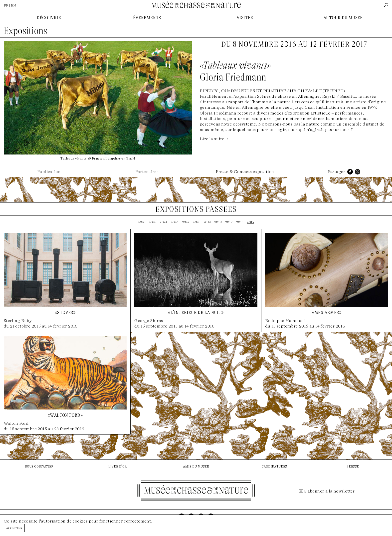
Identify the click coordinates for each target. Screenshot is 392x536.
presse (353, 466)
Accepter (14, 528)
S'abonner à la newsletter (330, 491)
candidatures (274, 466)
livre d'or (118, 466)
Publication (49, 172)
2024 (164, 222)
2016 (240, 222)
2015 (250, 222)
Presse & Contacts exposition (245, 172)
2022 (186, 222)
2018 (218, 222)
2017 (229, 222)
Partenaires (147, 172)
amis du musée (196, 466)
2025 (153, 222)
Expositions (25, 31)
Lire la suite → (214, 139)
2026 (142, 222)
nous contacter (39, 466)
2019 (207, 222)
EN (13, 5)
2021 (196, 222)
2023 (175, 222)
